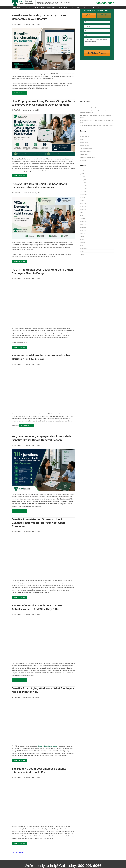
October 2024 (83, 213)
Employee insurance (84, 145)
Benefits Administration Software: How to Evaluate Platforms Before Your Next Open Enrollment (38, 523)
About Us (27, 7)
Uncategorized (83, 160)
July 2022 (82, 252)
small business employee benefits (87, 157)
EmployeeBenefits (104, 15)
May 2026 (82, 171)
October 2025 (83, 192)
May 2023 (82, 237)
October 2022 (83, 246)
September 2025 (84, 195)
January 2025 (83, 204)
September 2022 (84, 249)
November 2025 (83, 189)
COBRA (82, 139)
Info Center (63, 7)
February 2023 (83, 243)
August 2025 (83, 198)
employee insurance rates (86, 148)
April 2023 (82, 240)
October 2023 (83, 225)
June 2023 (82, 234)
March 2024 (82, 219)
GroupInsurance (89, 15)
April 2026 (82, 174)
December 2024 (83, 207)
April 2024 (82, 216)
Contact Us (95, 7)
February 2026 (83, 180)
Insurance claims (84, 154)
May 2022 (82, 255)
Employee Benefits (84, 142)
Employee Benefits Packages (44, 7)
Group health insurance (85, 151)
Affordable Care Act (84, 136)
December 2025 (83, 186)
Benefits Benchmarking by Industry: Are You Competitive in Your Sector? (96, 107)
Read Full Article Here (19, 93)
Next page (21, 853)
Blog (86, 7)
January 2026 (83, 183)
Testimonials (76, 7)
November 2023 (83, 222)
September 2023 (84, 228)
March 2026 (82, 177)
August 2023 (83, 231)
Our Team (17, 7)
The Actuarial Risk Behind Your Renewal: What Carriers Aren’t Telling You (97, 126)
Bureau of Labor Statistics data (47, 746)
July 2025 (82, 201)
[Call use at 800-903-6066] (90, 3)
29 (17, 853)
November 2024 (83, 210)
